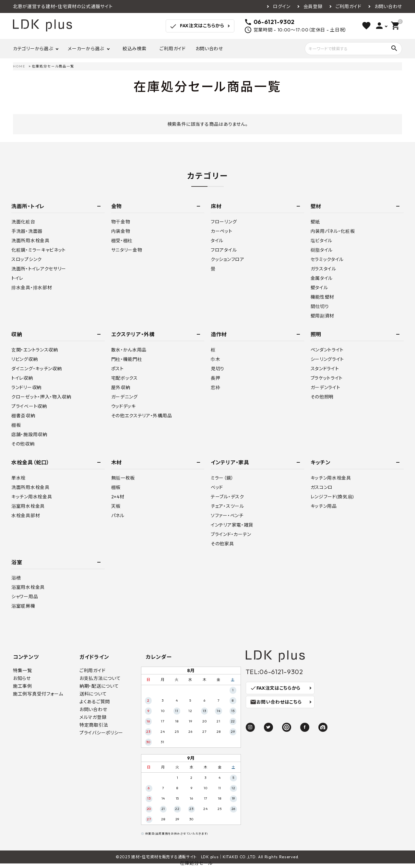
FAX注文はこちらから (197, 26)
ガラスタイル (323, 269)
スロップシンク (27, 259)
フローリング (224, 222)
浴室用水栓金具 (28, 506)
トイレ (17, 278)
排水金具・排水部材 (32, 288)
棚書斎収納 (23, 416)
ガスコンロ (322, 487)
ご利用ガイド (349, 6)
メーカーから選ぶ (86, 49)
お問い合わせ (388, 6)
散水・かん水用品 (129, 350)
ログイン (282, 6)
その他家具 (222, 544)
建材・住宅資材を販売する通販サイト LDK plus (175, 857)
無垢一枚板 (123, 478)
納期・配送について (99, 686)
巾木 (215, 359)
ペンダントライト (327, 350)
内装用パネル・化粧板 (333, 231)
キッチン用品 (324, 506)
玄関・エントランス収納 (35, 350)
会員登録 (313, 6)
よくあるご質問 (95, 702)
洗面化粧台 (23, 222)
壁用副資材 (323, 316)
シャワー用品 (25, 597)
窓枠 (215, 387)
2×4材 (118, 497)
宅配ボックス (124, 378)
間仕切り (320, 306)
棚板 (16, 425)
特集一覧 (23, 671)
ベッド (217, 487)
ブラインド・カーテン (231, 534)
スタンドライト (325, 369)
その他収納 (23, 444)
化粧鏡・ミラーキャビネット (39, 250)
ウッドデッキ (124, 406)
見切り (218, 369)
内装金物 (121, 231)
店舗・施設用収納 (29, 434)
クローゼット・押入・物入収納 (41, 397)
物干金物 (121, 222)
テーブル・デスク (227, 497)
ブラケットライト (327, 378)
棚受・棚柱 (122, 241)
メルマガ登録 (93, 717)
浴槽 (16, 578)
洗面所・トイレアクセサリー (39, 269)
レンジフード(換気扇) (332, 497)
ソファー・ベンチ (227, 516)
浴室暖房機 (23, 606)
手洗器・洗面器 (27, 231)
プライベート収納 (29, 406)
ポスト (118, 369)
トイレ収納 (22, 378)
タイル (217, 241)
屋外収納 (121, 387)
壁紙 (315, 222)
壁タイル (319, 288)
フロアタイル (224, 250)
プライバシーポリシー (101, 733)
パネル (118, 516)
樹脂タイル (322, 250)
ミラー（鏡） (222, 478)
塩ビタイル (322, 241)
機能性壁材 (323, 297)
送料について (93, 694)
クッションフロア (228, 259)
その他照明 (322, 397)
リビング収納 (24, 359)
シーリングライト (327, 359)
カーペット (222, 231)
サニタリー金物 (127, 250)
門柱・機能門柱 (127, 359)
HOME (19, 66)
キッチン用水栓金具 (32, 497)
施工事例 (23, 686)
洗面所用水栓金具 (30, 241)
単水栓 (18, 478)
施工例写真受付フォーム (38, 694)
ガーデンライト (326, 387)
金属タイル (322, 278)
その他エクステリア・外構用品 (142, 416)
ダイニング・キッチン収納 (36, 369)
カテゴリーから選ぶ (33, 49)
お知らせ (22, 678)
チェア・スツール (227, 506)
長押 (215, 378)
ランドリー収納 (26, 387)
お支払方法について (100, 678)
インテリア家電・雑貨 (232, 525)
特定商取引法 (94, 725)
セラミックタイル (327, 259)
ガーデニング (124, 397)
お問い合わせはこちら (276, 702)
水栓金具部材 (26, 516)
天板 (116, 506)
